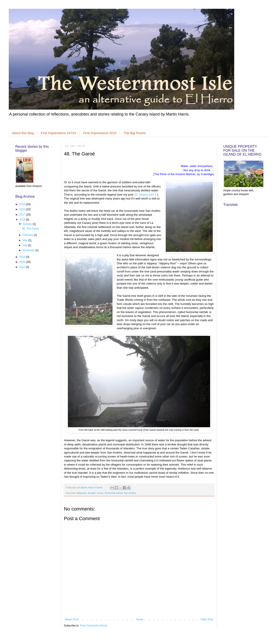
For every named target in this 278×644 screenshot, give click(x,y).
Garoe (100, 493)
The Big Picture (135, 133)
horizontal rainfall (114, 493)
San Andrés (130, 493)
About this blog (23, 133)
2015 (23, 204)
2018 (23, 220)
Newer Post (72, 619)
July (25, 245)
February (28, 235)
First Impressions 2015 (100, 133)
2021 (23, 267)
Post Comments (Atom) (94, 626)
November (29, 250)
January (28, 224)
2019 (23, 257)
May (25, 240)
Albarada (81, 493)
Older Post (207, 619)
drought (92, 493)
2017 (23, 215)
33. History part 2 (146, 195)
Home (140, 619)
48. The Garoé (30, 229)
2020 (23, 262)
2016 (23, 209)
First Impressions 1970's (58, 133)
